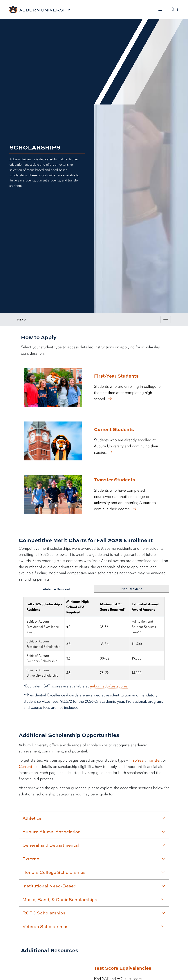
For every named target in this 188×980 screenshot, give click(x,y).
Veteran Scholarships (94, 926)
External (94, 859)
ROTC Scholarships (94, 913)
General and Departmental (94, 845)
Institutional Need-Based (94, 886)
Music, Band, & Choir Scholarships (94, 899)
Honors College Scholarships (94, 872)
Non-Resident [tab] (132, 589)
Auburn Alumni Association (94, 832)
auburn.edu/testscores (109, 686)
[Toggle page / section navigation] (166, 320)
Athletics (94, 818)
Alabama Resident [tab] (56, 589)
